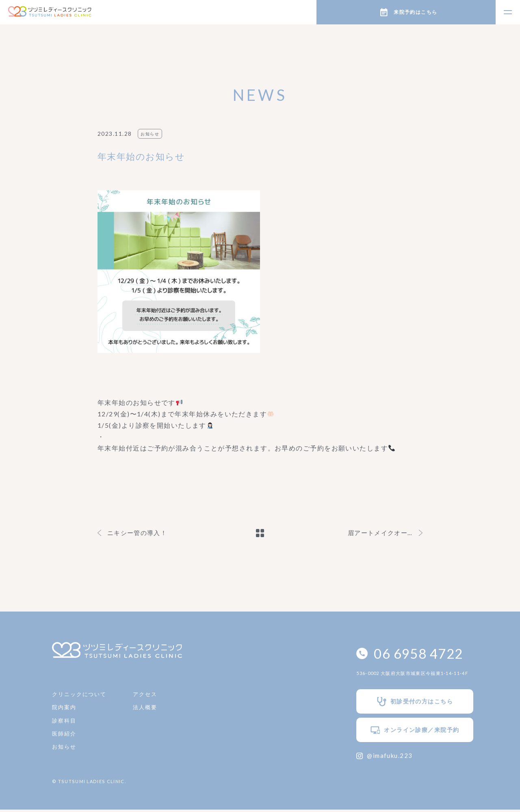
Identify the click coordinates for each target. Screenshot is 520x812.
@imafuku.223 (372, 758)
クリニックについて (81, 695)
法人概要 (150, 709)
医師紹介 (65, 737)
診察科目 (65, 723)
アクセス (150, 695)
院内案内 (65, 709)
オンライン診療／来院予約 (405, 732)
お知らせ (65, 751)
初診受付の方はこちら (405, 703)
